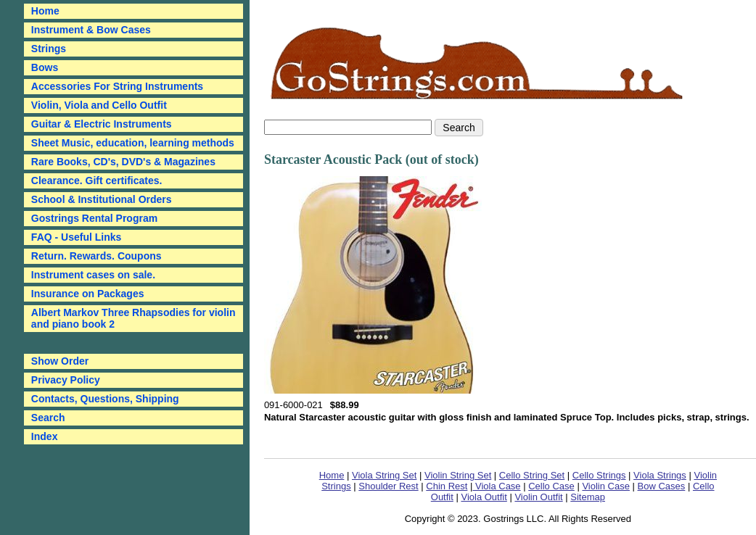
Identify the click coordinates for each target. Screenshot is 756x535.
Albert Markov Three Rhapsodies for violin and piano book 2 (133, 318)
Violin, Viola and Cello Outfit (99, 105)
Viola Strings (660, 475)
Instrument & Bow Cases (91, 30)
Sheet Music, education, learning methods (133, 143)
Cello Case (551, 486)
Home (332, 475)
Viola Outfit (484, 497)
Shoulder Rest (388, 486)
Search (48, 418)
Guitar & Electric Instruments (102, 124)
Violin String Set (458, 475)
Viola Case (496, 486)
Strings (49, 49)
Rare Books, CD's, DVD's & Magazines (123, 162)
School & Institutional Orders (102, 199)
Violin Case (606, 486)
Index (45, 436)
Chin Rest (447, 486)
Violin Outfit (538, 497)
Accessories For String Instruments (117, 86)
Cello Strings (599, 475)
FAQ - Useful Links (76, 237)
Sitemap (588, 497)
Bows (45, 67)
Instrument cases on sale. (93, 275)
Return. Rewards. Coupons (96, 256)
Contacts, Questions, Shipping (105, 399)
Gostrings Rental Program (94, 218)
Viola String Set (384, 475)
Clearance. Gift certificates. (97, 181)
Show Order (60, 361)
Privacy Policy (66, 380)
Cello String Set (532, 475)
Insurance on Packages (88, 294)
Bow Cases (662, 486)
